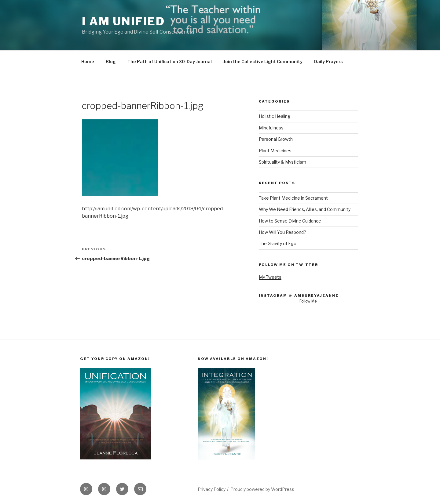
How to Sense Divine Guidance (290, 221)
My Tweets (270, 277)
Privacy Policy (212, 489)
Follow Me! (308, 301)
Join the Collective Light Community (263, 62)
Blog (111, 62)
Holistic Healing (275, 116)
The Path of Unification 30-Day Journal (170, 62)
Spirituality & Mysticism (282, 162)
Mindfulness (271, 128)
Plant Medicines (275, 151)
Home (88, 62)
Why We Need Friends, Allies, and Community (305, 209)
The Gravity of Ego (278, 243)
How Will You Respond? (282, 232)
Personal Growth (276, 139)
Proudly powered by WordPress (262, 489)
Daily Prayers (328, 62)
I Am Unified (123, 21)
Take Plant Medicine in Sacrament (293, 198)
